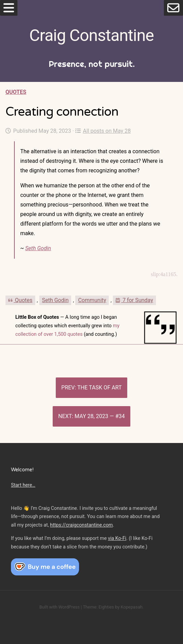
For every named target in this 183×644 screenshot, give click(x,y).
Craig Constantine (92, 35)
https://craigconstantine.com (81, 525)
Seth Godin (38, 248)
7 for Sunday (134, 300)
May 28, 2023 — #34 (100, 416)
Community (92, 300)
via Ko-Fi (117, 538)
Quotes (16, 92)
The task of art (100, 388)
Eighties (106, 607)
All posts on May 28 (103, 131)
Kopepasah (132, 607)
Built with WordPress (60, 607)
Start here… (23, 485)
